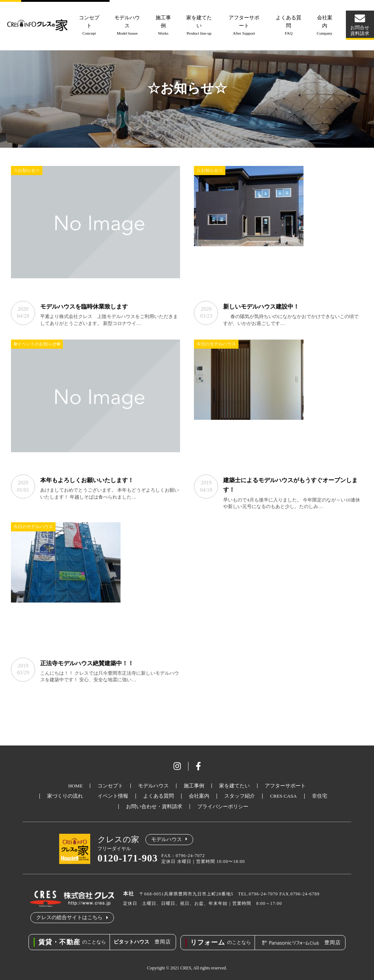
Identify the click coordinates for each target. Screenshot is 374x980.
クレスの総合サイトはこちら (69, 918)
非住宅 (320, 796)
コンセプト (90, 26)
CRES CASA (283, 796)
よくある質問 (289, 26)
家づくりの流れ (65, 796)
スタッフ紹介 (240, 796)
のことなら (69, 942)
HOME (76, 786)
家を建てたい (200, 26)
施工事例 (164, 26)
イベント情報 (113, 796)
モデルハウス (129, 26)
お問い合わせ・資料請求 (154, 807)
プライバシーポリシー (223, 807)
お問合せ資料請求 (359, 31)
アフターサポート (244, 26)
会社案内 (324, 26)
